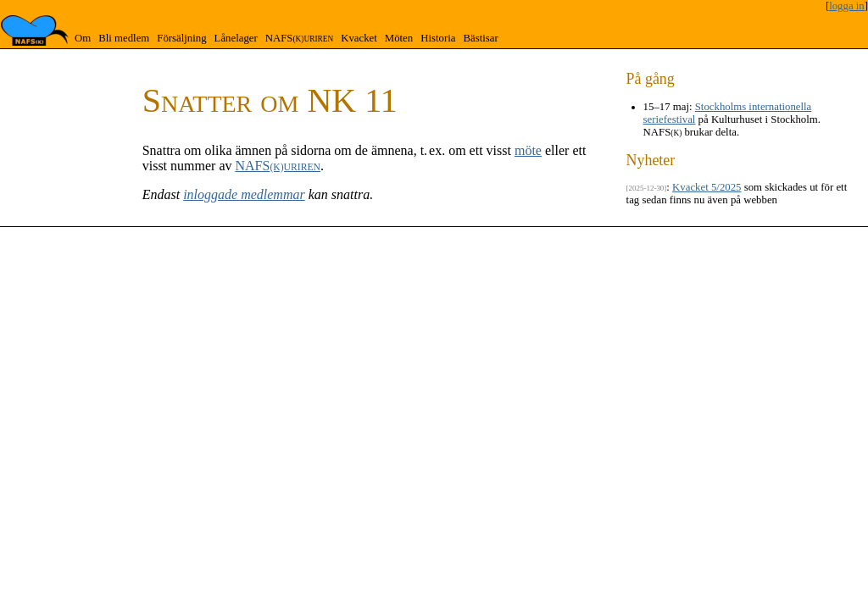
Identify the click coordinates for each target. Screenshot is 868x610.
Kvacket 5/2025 (707, 187)
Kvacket (359, 38)
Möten (399, 38)
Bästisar (480, 38)
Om (83, 38)
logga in (847, 6)
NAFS (299, 38)
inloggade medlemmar (244, 194)
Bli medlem (124, 38)
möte (528, 150)
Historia (438, 38)
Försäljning (181, 38)
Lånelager (236, 38)
